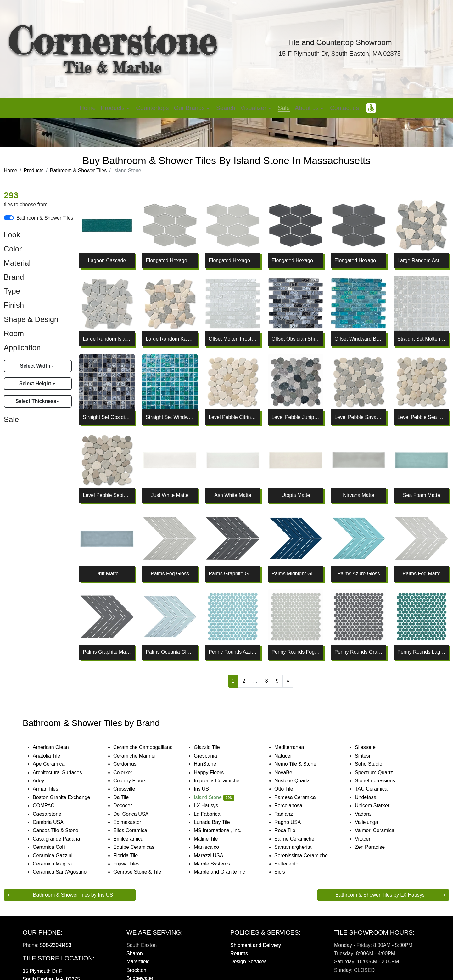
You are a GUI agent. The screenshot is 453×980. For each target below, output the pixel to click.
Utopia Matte (296, 495)
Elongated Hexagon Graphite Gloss (296, 260)
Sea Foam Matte (422, 495)
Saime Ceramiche (301, 839)
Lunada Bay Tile (219, 822)
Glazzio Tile (213, 747)
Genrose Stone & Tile (144, 872)
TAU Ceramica (378, 789)
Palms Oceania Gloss (170, 652)
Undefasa (372, 797)
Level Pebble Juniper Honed (296, 417)
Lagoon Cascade (107, 260)
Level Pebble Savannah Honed (359, 417)
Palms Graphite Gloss (233, 574)
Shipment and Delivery (256, 945)
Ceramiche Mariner (141, 756)
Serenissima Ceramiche (307, 856)
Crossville (130, 789)
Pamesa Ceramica (302, 797)
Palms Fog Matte (422, 574)
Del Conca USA (137, 814)
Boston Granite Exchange (68, 797)
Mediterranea (295, 747)
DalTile (128, 797)
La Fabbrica (213, 814)
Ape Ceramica (56, 764)
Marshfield (138, 962)
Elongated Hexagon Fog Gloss (170, 260)
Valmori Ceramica (381, 830)
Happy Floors (216, 772)
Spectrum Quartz (379, 772)
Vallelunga (373, 822)
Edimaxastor (134, 822)
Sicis (286, 872)
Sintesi (369, 756)
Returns (239, 953)
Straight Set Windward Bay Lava (170, 417)
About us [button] (308, 108)
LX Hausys (212, 805)
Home (88, 108)
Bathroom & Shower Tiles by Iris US (73, 895)
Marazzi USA (215, 856)
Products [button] (113, 108)
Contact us (344, 108)
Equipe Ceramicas (140, 847)
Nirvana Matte (359, 495)
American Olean (57, 747)
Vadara (368, 814)
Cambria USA (54, 822)
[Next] (288, 681)
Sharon (135, 953)
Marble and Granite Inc (227, 872)
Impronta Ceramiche (223, 781)
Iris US (208, 789)
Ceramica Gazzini (59, 856)
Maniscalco (213, 847)
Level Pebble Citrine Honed (233, 417)
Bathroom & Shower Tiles (78, 170)
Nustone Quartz (297, 781)
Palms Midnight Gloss (296, 574)
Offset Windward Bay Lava (359, 339)
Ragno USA (295, 822)
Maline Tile (213, 839)
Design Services (249, 962)
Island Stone (214, 797)
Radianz (289, 814)
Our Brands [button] (190, 108)
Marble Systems (219, 864)
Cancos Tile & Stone (63, 830)
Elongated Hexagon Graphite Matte (359, 260)
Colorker (129, 772)
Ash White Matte (233, 495)
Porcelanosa (295, 805)
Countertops (152, 108)
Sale (284, 108)
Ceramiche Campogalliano (149, 747)
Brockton (136, 970)
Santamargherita (299, 847)
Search (226, 108)
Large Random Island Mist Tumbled (107, 339)
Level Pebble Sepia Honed (107, 495)
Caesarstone (52, 814)
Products (34, 170)
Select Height (36, 383)
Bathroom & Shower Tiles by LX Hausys (380, 895)
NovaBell (291, 772)
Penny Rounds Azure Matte (233, 652)
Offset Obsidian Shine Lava (296, 339)
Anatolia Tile (53, 756)
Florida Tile (132, 856)
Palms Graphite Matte (107, 652)
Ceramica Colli (55, 847)
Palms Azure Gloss (358, 574)
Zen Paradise (375, 847)
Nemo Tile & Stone (300, 764)
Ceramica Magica (59, 864)
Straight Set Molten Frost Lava (422, 339)
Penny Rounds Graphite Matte (359, 652)
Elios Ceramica (136, 830)
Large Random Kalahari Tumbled (170, 339)
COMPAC (49, 805)
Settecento (293, 864)
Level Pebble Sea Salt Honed (422, 417)
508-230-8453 (56, 945)
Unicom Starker (378, 805)
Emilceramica (135, 839)
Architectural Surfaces (62, 772)
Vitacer (369, 839)
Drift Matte (107, 574)
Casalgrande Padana (63, 839)
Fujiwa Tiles (133, 864)
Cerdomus (131, 764)
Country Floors (137, 781)
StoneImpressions (381, 781)
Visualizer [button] (254, 108)
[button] (371, 108)
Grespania (212, 756)
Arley (45, 781)
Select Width (36, 366)
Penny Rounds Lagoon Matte (422, 652)
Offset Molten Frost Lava (233, 339)
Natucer (289, 756)
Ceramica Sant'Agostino (66, 872)
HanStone (210, 764)
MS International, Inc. (224, 830)
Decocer (129, 805)
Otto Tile (290, 789)
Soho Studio (376, 764)
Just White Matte (170, 495)
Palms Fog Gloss (170, 574)
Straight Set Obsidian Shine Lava (107, 417)
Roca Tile (291, 830)
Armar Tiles (52, 789)
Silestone (370, 747)
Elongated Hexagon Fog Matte (233, 260)
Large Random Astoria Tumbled (422, 260)
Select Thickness (36, 401)
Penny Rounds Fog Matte (296, 652)
